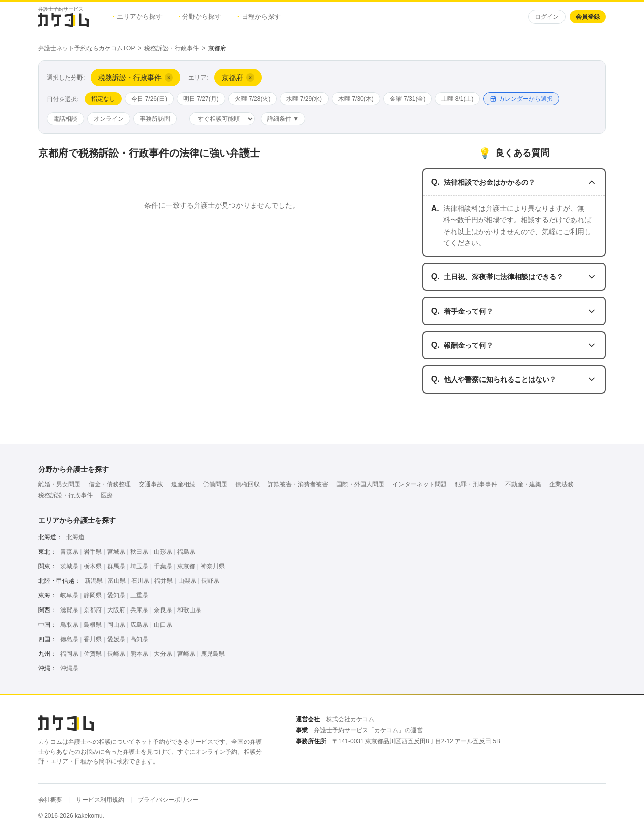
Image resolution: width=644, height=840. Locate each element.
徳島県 (69, 639)
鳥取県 (69, 625)
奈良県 (163, 610)
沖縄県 (69, 668)
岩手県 (93, 552)
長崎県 (116, 654)
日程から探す (259, 16)
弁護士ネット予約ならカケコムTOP (87, 48)
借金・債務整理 (110, 484)
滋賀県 (69, 610)
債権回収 (248, 484)
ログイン (547, 17)
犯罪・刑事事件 (476, 484)
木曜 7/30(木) (356, 99)
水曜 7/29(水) (304, 99)
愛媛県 (116, 639)
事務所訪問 (155, 119)
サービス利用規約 (100, 800)
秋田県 (139, 552)
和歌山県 (189, 610)
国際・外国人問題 (360, 484)
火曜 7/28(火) (253, 99)
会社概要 (50, 800)
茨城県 (69, 566)
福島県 (186, 552)
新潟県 (94, 581)
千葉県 (163, 566)
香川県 (93, 639)
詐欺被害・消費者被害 (298, 484)
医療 (107, 495)
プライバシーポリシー (168, 800)
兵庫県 (139, 610)
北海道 (75, 537)
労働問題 (215, 484)
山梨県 (187, 581)
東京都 (186, 566)
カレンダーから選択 (521, 99)
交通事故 (151, 484)
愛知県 (116, 595)
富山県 (117, 581)
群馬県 (116, 566)
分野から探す (200, 16)
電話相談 (65, 119)
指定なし (103, 99)
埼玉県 (139, 566)
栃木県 (93, 566)
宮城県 (116, 552)
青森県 (69, 552)
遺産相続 (183, 484)
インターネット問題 (420, 484)
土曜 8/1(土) (457, 99)
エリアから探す (138, 16)
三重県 (139, 595)
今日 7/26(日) (149, 99)
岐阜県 (69, 595)
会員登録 (588, 17)
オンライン (109, 119)
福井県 (164, 581)
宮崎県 (186, 654)
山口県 (163, 625)
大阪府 (116, 610)
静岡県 (93, 595)
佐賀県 (93, 654)
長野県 (210, 581)
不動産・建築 (523, 484)
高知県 (139, 639)
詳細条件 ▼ (283, 119)
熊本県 (139, 654)
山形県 (163, 552)
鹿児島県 (213, 654)
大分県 (163, 654)
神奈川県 (213, 566)
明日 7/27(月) (201, 99)
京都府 (93, 610)
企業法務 (561, 484)
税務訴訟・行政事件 (172, 48)
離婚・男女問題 (59, 484)
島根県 (93, 625)
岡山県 (116, 625)
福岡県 (69, 654)
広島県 (139, 625)
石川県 (140, 581)
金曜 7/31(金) (408, 99)
